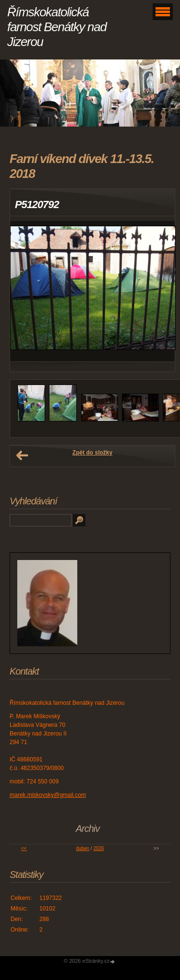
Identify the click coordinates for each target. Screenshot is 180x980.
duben (83, 848)
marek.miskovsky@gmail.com (48, 795)
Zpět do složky (92, 453)
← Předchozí (22, 455)
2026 (98, 848)
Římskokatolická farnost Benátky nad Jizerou (57, 27)
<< (24, 848)
